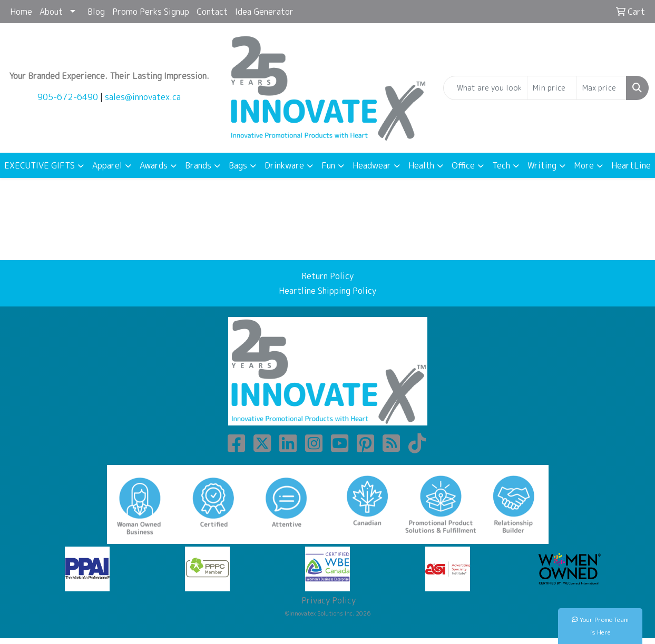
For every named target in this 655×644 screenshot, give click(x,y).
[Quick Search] (485, 88)
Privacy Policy (327, 600)
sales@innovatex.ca (143, 97)
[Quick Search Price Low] (552, 88)
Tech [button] (501, 165)
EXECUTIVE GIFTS (40, 165)
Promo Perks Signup (151, 12)
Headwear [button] (372, 165)
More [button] (584, 165)
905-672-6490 (68, 97)
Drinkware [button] (284, 165)
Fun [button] (328, 165)
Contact (212, 12)
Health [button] (421, 165)
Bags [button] (238, 165)
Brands (198, 165)
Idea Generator (264, 12)
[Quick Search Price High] (602, 88)
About (51, 12)
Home (21, 12)
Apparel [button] (107, 165)
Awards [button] (154, 165)
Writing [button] (542, 165)
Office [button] (463, 165)
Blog (96, 12)
